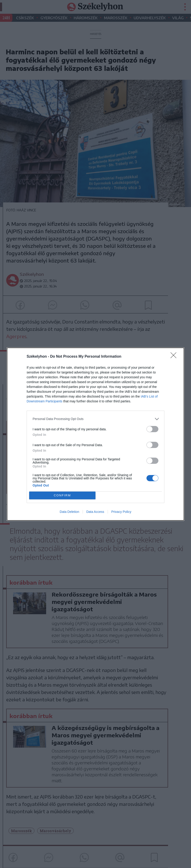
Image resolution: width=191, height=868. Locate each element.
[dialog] (95, 434)
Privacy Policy (121, 512)
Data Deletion (69, 512)
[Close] (175, 357)
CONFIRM (62, 495)
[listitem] (95, 419)
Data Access (95, 512)
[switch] (152, 429)
